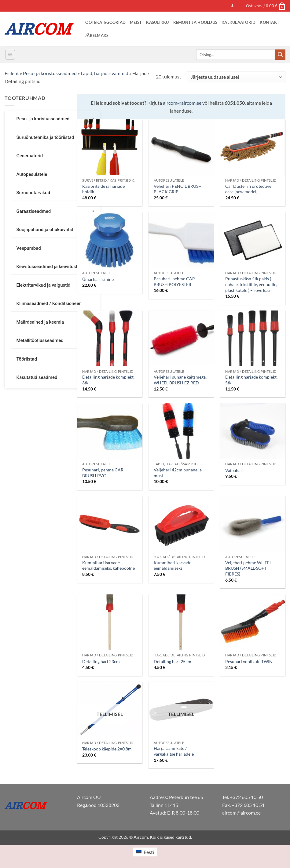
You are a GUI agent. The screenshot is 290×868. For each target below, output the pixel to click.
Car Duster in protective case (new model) (248, 189)
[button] (232, 6)
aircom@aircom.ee (182, 103)
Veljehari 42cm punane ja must (178, 473)
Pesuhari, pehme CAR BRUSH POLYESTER (174, 281)
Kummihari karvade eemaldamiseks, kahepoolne (108, 565)
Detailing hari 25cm (173, 661)
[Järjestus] (236, 77)
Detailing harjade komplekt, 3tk (108, 380)
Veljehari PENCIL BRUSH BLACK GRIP (178, 189)
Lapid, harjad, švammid (105, 73)
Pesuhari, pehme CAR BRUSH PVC (103, 473)
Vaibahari (234, 470)
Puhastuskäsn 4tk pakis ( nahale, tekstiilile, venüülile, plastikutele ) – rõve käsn (251, 284)
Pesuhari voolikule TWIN (249, 661)
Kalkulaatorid (239, 22)
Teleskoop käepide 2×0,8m (107, 749)
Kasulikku (157, 22)
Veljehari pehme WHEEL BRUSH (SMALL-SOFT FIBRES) (248, 568)
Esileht (12, 73)
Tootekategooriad (104, 22)
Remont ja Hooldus (195, 22)
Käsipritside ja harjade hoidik (103, 189)
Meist (136, 22)
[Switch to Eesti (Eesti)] (145, 852)
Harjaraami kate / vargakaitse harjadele (174, 751)
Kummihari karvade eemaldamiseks (173, 565)
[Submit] (280, 55)
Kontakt (270, 22)
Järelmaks (97, 35)
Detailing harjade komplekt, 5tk (251, 380)
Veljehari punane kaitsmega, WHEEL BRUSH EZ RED (180, 380)
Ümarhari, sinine (98, 279)
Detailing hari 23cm (101, 661)
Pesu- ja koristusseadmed (50, 73)
